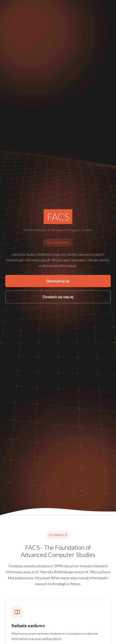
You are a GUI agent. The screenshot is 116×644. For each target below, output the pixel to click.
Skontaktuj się (58, 281)
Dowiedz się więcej (58, 297)
